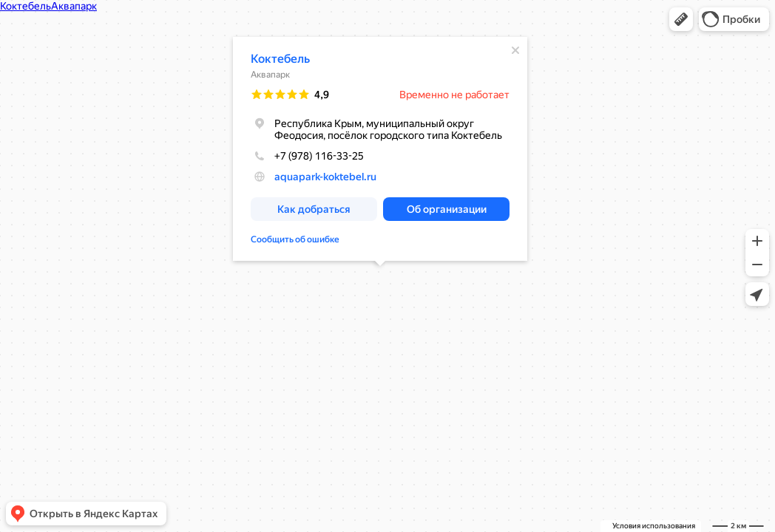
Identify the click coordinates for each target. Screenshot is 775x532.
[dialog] (380, 149)
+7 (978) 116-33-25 (307, 156)
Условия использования (654, 526)
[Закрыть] (515, 50)
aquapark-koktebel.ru (325, 177)
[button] (681, 19)
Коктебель (280, 59)
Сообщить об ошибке (295, 239)
